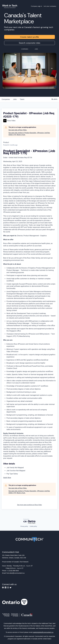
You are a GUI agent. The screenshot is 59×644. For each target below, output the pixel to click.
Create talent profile (29, 37)
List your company (50, 6)
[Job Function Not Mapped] (31, 471)
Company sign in (36, 6)
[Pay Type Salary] (31, 474)
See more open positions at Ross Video (29, 505)
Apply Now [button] (7, 478)
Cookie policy (33, 526)
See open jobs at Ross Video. (18, 130)
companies (6, 99)
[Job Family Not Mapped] (31, 468)
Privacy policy (24, 526)
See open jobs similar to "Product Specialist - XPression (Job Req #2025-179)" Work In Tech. (29, 134)
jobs (15, 99)
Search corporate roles (30, 43)
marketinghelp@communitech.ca (43, 632)
